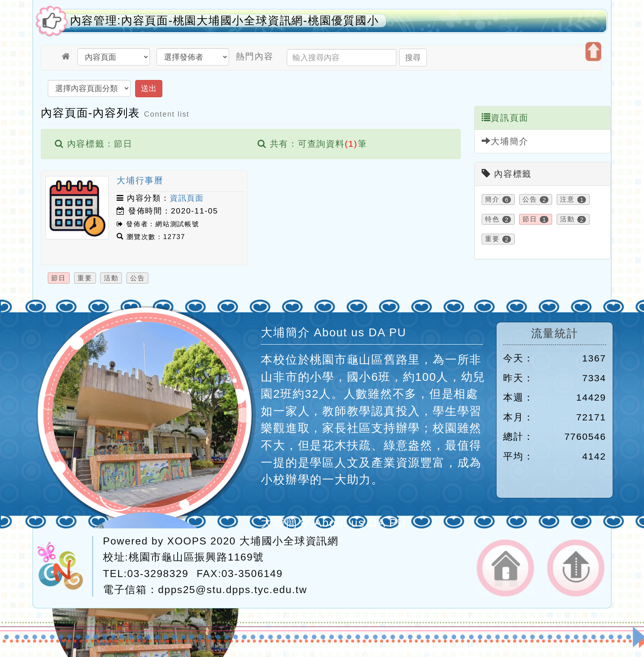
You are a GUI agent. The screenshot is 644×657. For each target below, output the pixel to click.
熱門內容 (254, 56)
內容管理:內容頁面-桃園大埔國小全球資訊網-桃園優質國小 (225, 21)
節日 (59, 278)
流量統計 (555, 333)
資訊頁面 (187, 198)
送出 (149, 88)
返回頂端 (576, 568)
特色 (492, 219)
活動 (111, 278)
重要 (85, 278)
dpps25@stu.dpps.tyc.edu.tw (233, 590)
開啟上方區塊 (593, 52)
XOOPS (187, 541)
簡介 (492, 200)
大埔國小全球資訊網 (289, 541)
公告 (138, 278)
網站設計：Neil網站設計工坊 (65, 567)
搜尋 (413, 57)
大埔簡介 (505, 141)
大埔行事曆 (140, 180)
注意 (567, 200)
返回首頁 (505, 568)
